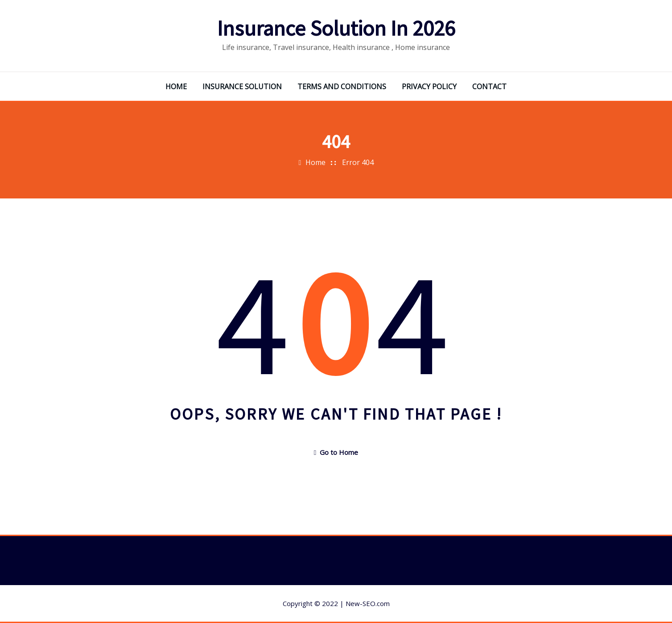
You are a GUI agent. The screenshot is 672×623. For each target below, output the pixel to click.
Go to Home (336, 452)
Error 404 (358, 162)
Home (315, 162)
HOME (176, 87)
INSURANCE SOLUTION (242, 87)
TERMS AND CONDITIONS (342, 87)
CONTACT (489, 87)
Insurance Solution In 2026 (336, 28)
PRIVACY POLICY (429, 87)
